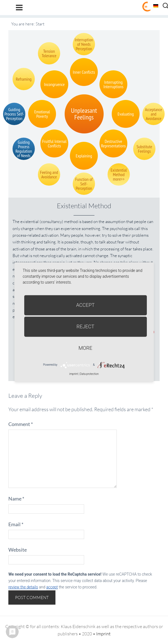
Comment (21, 424)
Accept (85, 305)
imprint (74, 374)
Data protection (89, 374)
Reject (85, 326)
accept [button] (52, 587)
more (85, 348)
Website (18, 550)
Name (16, 499)
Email (16, 524)
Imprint (103, 634)
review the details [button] (23, 587)
